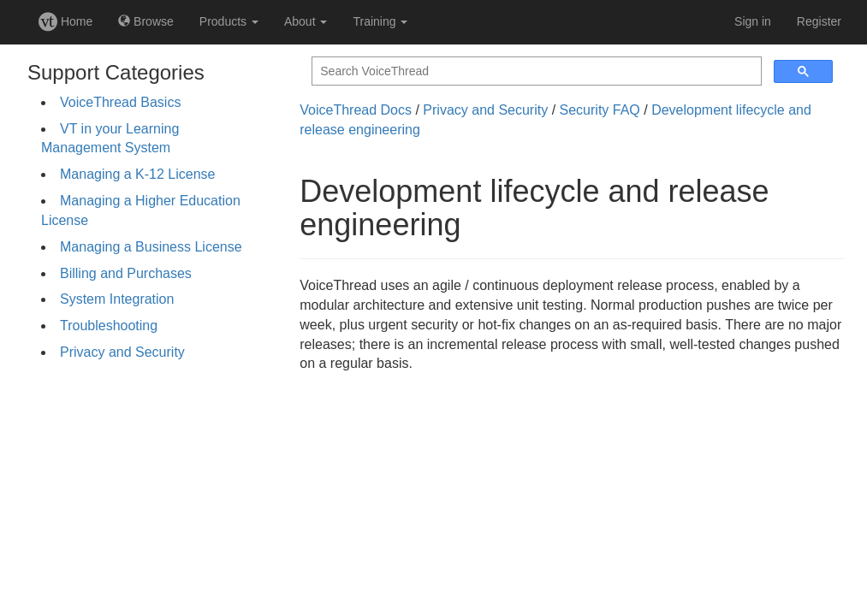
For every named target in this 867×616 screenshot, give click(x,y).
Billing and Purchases (126, 273)
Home (65, 21)
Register (819, 21)
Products (229, 21)
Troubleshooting (109, 326)
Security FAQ (600, 110)
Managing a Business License (151, 247)
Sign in (753, 21)
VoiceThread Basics (120, 102)
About (306, 21)
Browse (146, 21)
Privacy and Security (122, 352)
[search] (535, 71)
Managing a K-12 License (137, 174)
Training (380, 21)
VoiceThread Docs (356, 110)
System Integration (117, 299)
